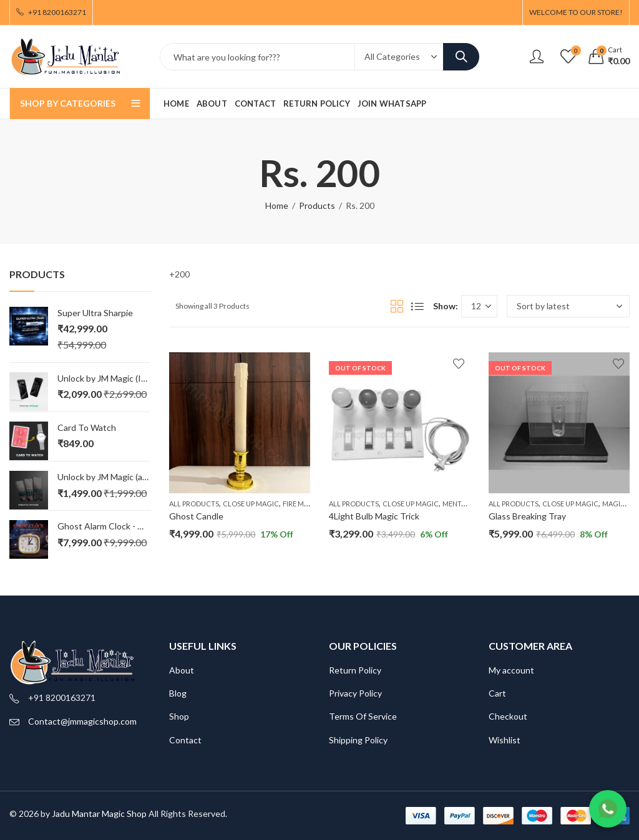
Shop (179, 716)
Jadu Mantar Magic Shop (99, 813)
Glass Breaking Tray (527, 516)
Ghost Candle (196, 516)
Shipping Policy (358, 740)
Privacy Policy (355, 693)
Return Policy (355, 670)
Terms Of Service (363, 716)
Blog (178, 693)
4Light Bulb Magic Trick (374, 516)
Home (277, 205)
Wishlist (505, 740)
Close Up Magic (251, 504)
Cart (497, 693)
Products (317, 205)
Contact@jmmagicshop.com (82, 721)
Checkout (508, 716)
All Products (194, 504)
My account (511, 670)
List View (417, 306)
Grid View (397, 306)
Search (461, 57)
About (182, 670)
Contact (185, 740)
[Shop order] (568, 306)
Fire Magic (302, 504)
